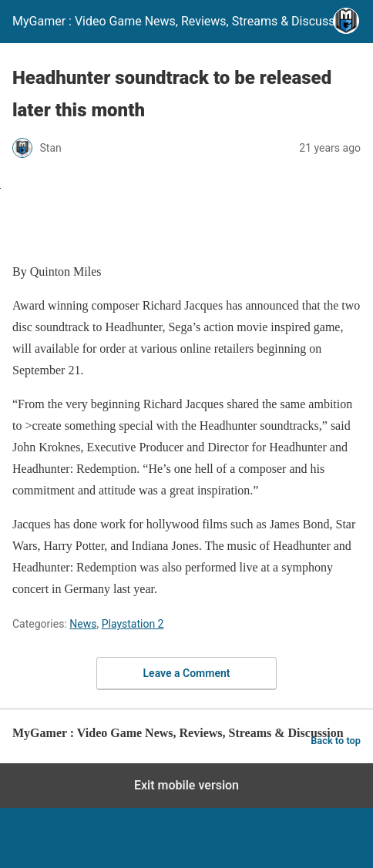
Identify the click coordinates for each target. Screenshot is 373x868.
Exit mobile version (186, 785)
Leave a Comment (187, 673)
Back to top (336, 741)
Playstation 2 (133, 624)
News (83, 624)
